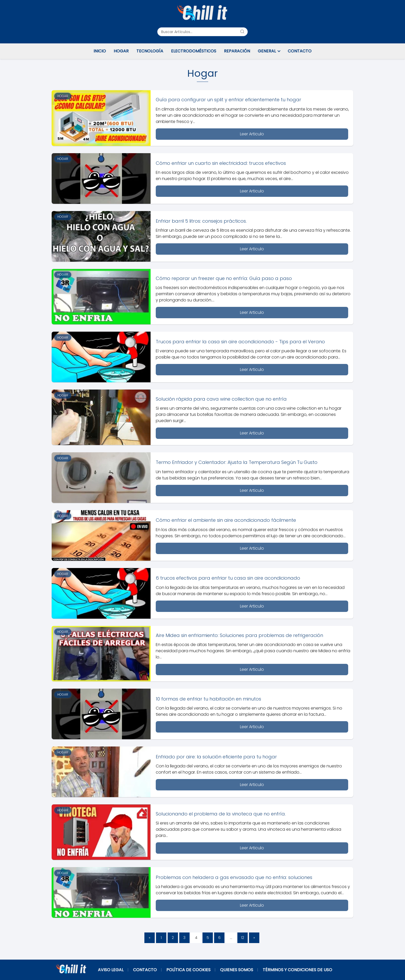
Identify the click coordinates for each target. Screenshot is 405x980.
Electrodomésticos (194, 51)
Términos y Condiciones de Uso (297, 970)
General (267, 51)
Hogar (121, 51)
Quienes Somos (237, 970)
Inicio (100, 51)
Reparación (237, 51)
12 (243, 938)
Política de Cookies (188, 970)
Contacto (300, 51)
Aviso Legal (111, 970)
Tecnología (150, 51)
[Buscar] (242, 32)
